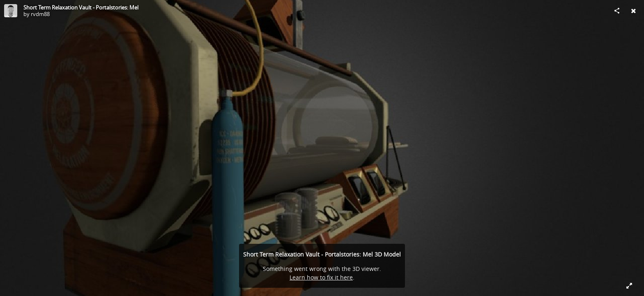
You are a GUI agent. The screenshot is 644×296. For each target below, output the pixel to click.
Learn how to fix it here (321, 277)
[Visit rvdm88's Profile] (11, 11)
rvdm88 (40, 14)
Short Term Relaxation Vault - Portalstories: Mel (81, 7)
